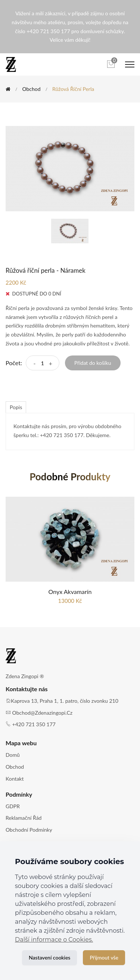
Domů (13, 755)
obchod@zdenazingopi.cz (43, 713)
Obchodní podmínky (29, 830)
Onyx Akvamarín (70, 592)
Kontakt (15, 779)
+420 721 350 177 (34, 724)
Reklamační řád (24, 818)
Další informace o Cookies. (54, 940)
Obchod (31, 89)
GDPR (13, 806)
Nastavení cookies (49, 957)
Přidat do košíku (93, 363)
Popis (16, 407)
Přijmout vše (104, 957)
